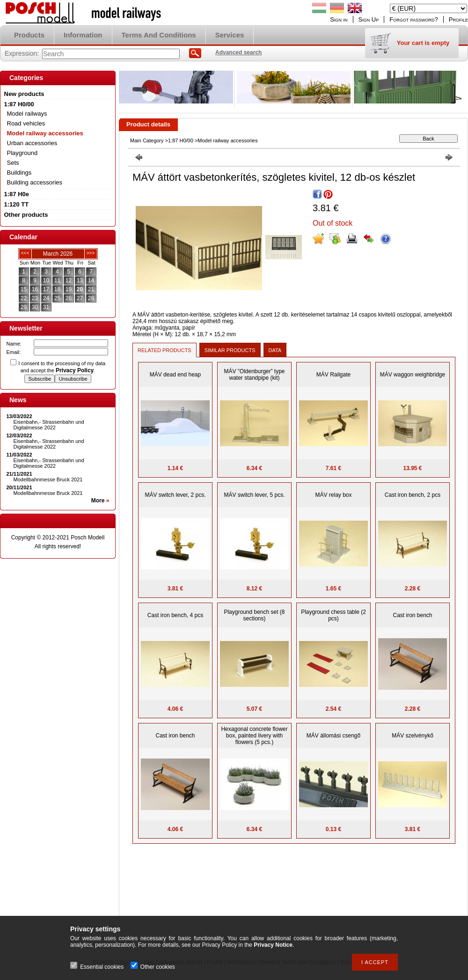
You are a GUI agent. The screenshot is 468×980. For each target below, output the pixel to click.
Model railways (27, 114)
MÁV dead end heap (175, 375)
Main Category (147, 140)
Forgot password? (414, 19)
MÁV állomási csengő (333, 736)
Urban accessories (32, 143)
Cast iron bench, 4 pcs (175, 615)
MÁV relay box (333, 495)
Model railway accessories (45, 133)
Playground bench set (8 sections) (254, 615)
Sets (13, 163)
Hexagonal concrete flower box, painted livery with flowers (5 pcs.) (254, 736)
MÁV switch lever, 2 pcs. (175, 495)
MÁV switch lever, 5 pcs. (254, 495)
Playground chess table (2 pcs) (333, 615)
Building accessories (35, 182)
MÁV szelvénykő (413, 736)
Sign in (339, 19)
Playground (22, 153)
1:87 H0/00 (181, 140)
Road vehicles (26, 123)
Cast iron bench (412, 615)
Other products (26, 215)
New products (24, 94)
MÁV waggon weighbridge (413, 375)
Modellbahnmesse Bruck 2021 (48, 479)
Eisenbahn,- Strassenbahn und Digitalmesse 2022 (49, 425)
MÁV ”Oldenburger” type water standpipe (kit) (254, 375)
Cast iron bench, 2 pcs (413, 495)
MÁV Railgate (333, 375)
